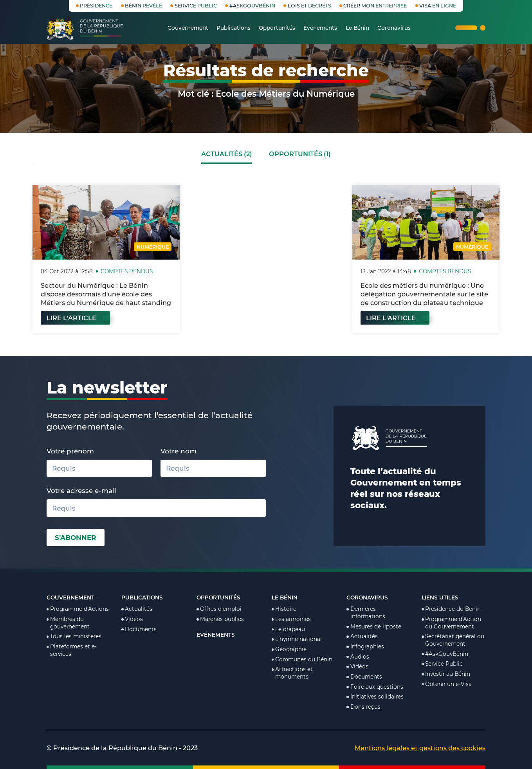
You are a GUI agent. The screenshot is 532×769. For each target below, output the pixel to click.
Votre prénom (70, 451)
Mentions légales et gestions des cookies (420, 748)
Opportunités (218, 598)
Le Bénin (285, 598)
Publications (142, 598)
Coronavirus (367, 598)
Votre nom (179, 451)
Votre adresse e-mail (81, 490)
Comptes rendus (127, 271)
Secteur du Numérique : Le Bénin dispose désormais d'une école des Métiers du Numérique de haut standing (106, 294)
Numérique (153, 247)
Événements (216, 635)
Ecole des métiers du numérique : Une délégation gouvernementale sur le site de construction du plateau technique (424, 294)
